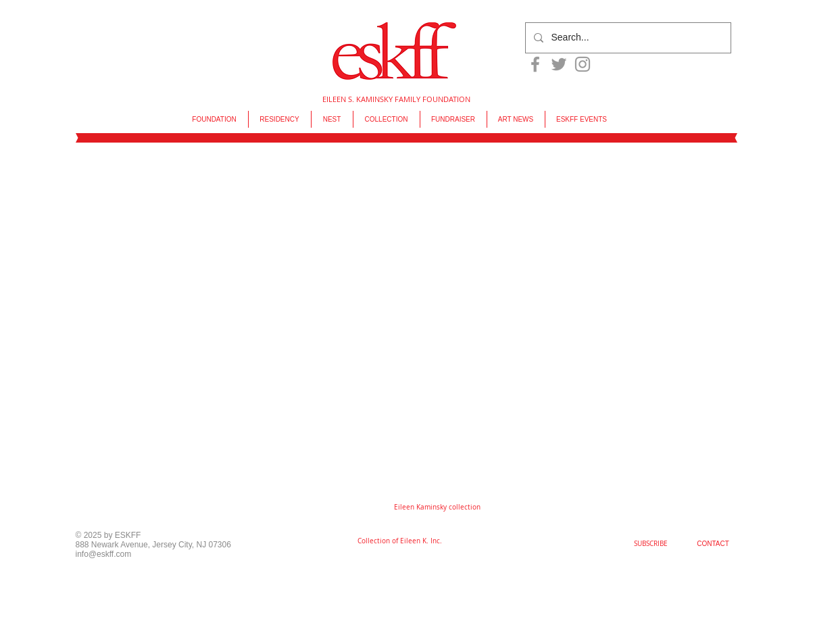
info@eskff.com (104, 554)
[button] (437, 507)
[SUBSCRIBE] (651, 544)
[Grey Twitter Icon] (559, 64)
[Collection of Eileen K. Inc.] (400, 541)
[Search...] (627, 38)
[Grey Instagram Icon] (583, 64)
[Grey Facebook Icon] (535, 64)
